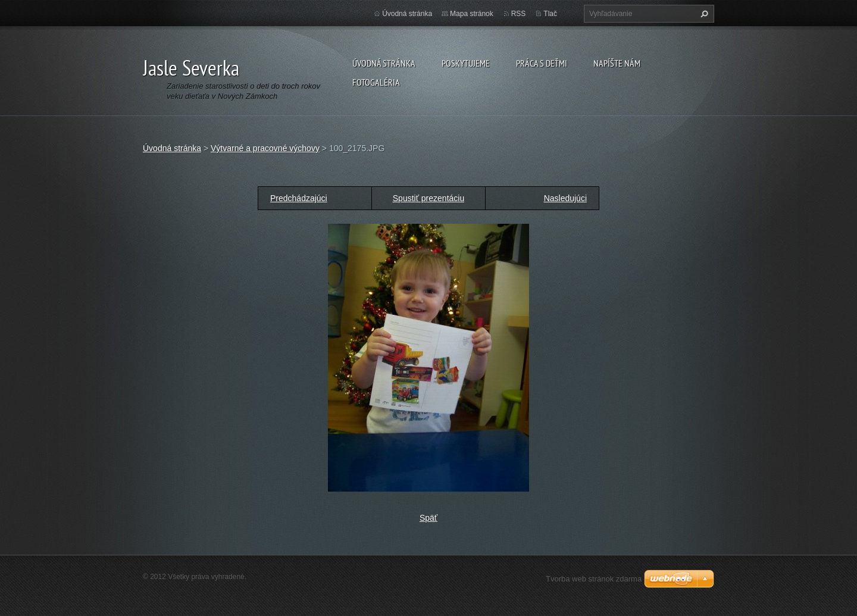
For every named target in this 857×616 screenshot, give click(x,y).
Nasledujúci (565, 198)
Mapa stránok (472, 14)
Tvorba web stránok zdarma (594, 579)
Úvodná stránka (384, 63)
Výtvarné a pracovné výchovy (265, 148)
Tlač (550, 14)
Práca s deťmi (542, 63)
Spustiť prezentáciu (428, 198)
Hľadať (703, 14)
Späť (428, 518)
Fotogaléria (376, 82)
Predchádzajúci (299, 198)
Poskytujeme (466, 63)
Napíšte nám (617, 63)
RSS (519, 14)
